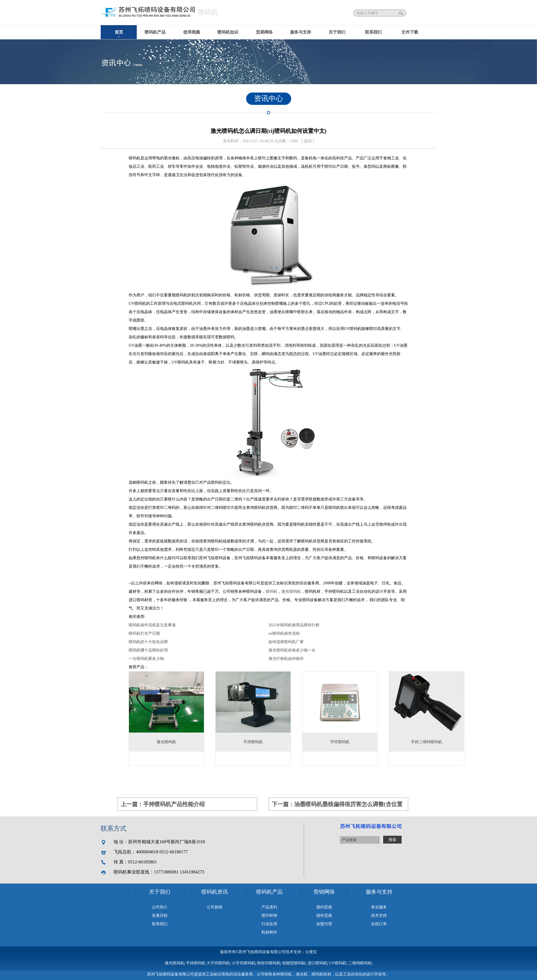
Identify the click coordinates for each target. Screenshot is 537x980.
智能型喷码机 (294, 963)
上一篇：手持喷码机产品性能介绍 (163, 804)
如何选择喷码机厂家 (286, 642)
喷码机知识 (228, 32)
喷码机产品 (155, 32)
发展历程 (160, 916)
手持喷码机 (196, 963)
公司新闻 (215, 907)
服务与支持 (301, 32)
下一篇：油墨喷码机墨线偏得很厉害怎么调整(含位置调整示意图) (337, 806)
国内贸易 (324, 907)
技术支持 (379, 916)
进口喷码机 (317, 963)
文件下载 (410, 32)
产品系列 (269, 907)
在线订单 (379, 924)
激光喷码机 (291, 591)
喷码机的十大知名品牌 (148, 642)
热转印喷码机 (269, 963)
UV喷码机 (338, 963)
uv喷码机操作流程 (284, 633)
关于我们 (337, 32)
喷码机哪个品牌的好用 (148, 650)
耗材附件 (269, 932)
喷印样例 (269, 916)
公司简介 (160, 907)
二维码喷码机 (360, 963)
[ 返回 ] (308, 141)
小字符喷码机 (244, 963)
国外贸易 (324, 916)
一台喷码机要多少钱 (146, 659)
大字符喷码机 (218, 963)
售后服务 (379, 907)
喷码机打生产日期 (144, 633)
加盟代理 (324, 924)
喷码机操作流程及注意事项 (152, 625)
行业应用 (269, 924)
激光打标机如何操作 (286, 659)
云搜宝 (311, 952)
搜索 (402, 13)
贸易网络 (264, 32)
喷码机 (272, 591)
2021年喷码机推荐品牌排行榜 (294, 625)
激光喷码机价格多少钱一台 (292, 650)
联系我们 (373, 32)
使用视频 (192, 32)
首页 (119, 32)
